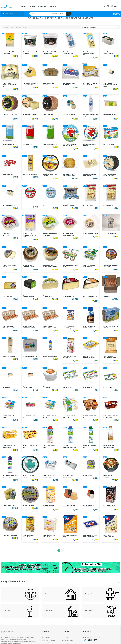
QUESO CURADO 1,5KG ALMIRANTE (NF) (29, 383)
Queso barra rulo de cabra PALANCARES (110, 52)
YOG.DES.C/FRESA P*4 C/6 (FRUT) (10, 412)
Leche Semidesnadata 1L (50, 144)
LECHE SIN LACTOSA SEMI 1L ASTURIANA (10, 470)
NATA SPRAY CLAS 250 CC (50, 351)
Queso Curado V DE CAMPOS (49, 83)
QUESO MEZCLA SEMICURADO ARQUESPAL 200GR (109, 84)
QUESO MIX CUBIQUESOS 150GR (70, 528)
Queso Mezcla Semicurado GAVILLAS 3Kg (110, 263)
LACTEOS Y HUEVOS (22, 27)
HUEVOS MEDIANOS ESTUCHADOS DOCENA (9, 323)
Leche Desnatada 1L (9, 143)
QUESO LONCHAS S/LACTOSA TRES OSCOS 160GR (30, 232)
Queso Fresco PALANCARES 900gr (69, 52)
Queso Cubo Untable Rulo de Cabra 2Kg (29, 52)
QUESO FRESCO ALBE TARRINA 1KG (69, 83)
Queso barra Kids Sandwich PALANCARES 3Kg (90, 53)
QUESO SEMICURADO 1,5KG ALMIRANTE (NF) (9, 383)
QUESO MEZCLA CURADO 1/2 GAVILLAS (50, 173)
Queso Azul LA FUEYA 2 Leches (30, 470)
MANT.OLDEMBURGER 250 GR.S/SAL (110, 323)
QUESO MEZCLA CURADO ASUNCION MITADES (70, 292)
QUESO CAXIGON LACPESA (88, 231)
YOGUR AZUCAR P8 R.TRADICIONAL (89, 383)
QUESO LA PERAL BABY (29, 498)
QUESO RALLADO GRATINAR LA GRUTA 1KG (110, 353)
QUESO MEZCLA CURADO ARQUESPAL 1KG (30, 114)
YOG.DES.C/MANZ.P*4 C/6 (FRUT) (50, 412)
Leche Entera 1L (28, 143)
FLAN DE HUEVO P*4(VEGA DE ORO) (89, 412)
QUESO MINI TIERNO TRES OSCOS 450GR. (49, 231)
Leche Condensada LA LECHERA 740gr (70, 323)
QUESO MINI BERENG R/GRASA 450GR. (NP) (69, 231)
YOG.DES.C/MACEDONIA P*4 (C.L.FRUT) (70, 412)
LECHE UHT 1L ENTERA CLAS (50, 441)
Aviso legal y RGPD (47, 628)
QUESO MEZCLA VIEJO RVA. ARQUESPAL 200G (9, 114)
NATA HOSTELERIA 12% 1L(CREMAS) (70, 352)
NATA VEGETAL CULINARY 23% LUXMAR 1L (90, 84)
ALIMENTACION (8, 27)
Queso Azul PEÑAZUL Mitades (69, 114)
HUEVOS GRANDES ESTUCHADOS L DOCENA (50, 323)
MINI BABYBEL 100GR (9, 172)
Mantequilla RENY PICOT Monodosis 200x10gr (70, 202)
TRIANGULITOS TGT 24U (30, 202)
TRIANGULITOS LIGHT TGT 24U (49, 202)
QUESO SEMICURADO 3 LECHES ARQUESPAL (110, 173)
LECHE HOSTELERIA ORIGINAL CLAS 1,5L (109, 441)
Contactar (53, 7)
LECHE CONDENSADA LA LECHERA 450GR (90, 323)
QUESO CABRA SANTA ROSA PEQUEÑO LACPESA (50, 262)
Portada (24, 7)
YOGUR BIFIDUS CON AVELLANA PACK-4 (89, 262)
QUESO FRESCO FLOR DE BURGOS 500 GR (50, 470)
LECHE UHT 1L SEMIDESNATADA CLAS (70, 441)
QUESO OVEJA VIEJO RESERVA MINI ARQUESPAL (49, 114)
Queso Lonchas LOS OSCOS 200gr (9, 52)
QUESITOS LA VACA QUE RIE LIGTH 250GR (70, 144)
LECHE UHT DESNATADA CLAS (90, 441)
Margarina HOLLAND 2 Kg (29, 352)
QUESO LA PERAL (88, 469)
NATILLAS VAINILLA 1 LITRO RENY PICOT (49, 499)
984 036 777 (116, 14)
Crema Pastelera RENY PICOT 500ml (30, 528)
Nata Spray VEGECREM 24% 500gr (90, 114)
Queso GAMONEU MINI (110, 231)
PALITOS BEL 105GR (109, 143)
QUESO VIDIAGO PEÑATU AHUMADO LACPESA (30, 262)
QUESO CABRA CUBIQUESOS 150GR (109, 528)
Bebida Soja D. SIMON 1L (10, 351)
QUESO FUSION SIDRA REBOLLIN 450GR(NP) (29, 292)
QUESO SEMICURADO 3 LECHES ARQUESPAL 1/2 (9, 202)
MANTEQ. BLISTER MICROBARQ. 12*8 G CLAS (91, 352)
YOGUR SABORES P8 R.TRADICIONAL (109, 383)
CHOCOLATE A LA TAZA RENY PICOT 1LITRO (110, 499)
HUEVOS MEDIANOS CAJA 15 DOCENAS (111, 292)
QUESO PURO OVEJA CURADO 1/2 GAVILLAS (70, 173)
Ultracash (32, 7)
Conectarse (65, 628)
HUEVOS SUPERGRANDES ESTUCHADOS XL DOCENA (30, 323)
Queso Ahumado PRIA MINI (9, 528)
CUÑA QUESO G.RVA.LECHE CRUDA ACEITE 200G (29, 84)
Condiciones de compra (48, 631)
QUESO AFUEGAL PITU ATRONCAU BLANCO (90, 499)
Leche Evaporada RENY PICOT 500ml (50, 528)
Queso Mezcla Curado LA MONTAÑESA (111, 114)
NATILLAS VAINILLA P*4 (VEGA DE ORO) (10, 441)
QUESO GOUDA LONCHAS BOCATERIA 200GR (111, 202)
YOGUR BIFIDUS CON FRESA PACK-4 (69, 262)
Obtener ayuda (66, 634)
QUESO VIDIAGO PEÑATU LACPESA (10, 262)
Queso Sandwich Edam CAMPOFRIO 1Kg (90, 173)
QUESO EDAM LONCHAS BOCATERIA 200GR (90, 202)
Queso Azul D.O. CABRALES (108, 470)
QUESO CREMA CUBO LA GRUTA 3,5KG (50, 383)
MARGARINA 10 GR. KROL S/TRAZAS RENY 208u (91, 528)
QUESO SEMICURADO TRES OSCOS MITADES (49, 292)
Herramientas (43, 7)
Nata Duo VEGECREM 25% (29, 173)
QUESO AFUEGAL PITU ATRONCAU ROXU (69, 499)
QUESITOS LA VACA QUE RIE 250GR (90, 144)
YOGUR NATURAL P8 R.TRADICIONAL (69, 383)
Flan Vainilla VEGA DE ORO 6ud (29, 441)
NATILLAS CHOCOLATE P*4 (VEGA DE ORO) (110, 412)
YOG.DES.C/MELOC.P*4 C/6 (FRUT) (29, 412)
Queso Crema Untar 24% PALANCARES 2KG (50, 52)
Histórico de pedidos (68, 631)
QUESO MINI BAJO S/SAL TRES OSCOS (10, 231)
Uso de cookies (46, 634)
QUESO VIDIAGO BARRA (9, 498)
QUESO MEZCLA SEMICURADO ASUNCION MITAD (90, 293)
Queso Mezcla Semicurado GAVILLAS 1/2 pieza (9, 293)
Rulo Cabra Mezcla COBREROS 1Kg (69, 470)
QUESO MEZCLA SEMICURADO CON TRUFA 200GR (10, 84)
